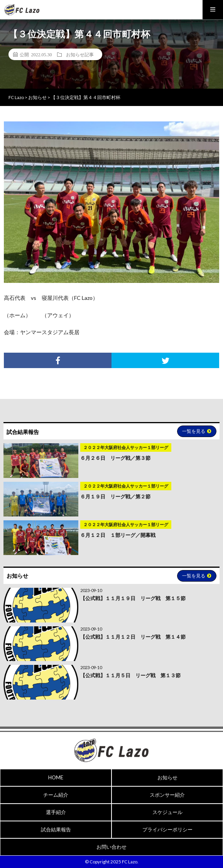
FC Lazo (130, 861)
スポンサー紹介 (167, 795)
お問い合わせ (112, 847)
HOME (56, 777)
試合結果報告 (56, 829)
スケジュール (167, 812)
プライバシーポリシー (167, 829)
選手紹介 (56, 812)
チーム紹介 (56, 795)
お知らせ (167, 777)
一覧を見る (197, 431)
